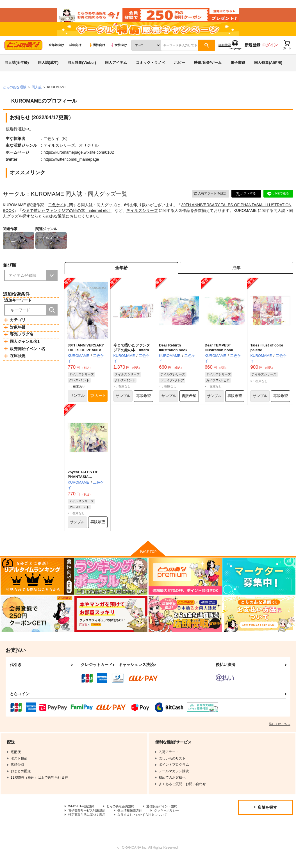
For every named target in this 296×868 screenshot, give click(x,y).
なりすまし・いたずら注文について (148, 825)
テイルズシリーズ (142, 216)
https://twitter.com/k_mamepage (71, 165)
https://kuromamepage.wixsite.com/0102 (79, 158)
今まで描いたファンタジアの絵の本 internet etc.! (66, 216)
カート (98, 404)
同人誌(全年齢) (17, 68)
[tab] (236, 275)
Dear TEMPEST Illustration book (219, 355)
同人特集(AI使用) (268, 68)
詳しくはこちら (280, 733)
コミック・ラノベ (151, 68)
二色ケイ (56, 211)
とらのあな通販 (15, 93)
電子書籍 (238, 68)
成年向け (75, 51)
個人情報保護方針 (134, 821)
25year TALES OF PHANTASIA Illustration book (83, 485)
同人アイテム (116, 68)
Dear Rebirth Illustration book (173, 355)
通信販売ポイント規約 (168, 816)
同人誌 (37, 93)
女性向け (119, 51)
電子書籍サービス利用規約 (88, 821)
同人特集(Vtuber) (82, 68)
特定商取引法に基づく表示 (88, 825)
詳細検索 (225, 51)
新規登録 (252, 51)
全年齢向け (56, 51)
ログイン (270, 51)
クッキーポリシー (173, 821)
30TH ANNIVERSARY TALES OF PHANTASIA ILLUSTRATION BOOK (87, 358)
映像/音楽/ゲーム (208, 68)
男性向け (97, 51)
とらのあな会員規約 (124, 816)
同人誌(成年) (48, 68)
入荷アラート (208, 199)
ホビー (180, 68)
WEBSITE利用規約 (83, 816)
